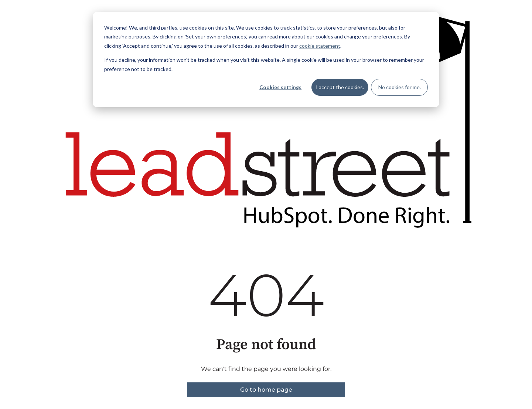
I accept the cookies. (340, 87)
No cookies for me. (400, 87)
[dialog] (266, 60)
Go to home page (266, 390)
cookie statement (320, 46)
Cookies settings (280, 87)
